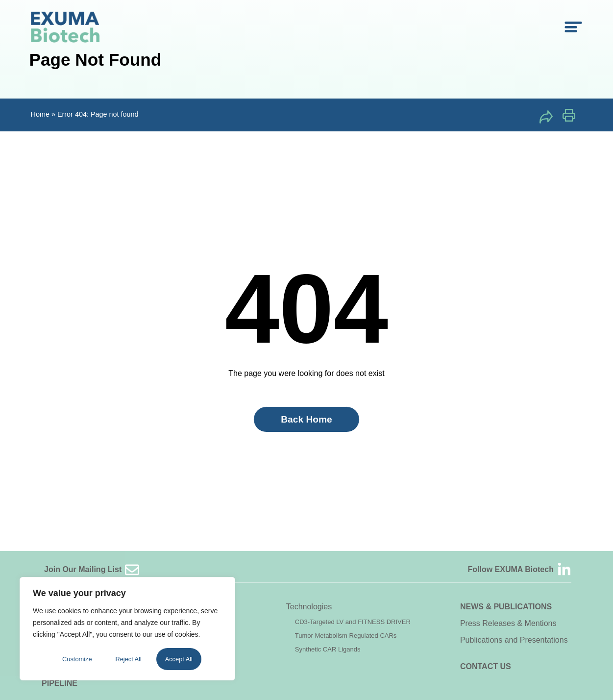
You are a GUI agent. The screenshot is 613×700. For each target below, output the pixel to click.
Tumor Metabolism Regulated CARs (346, 636)
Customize (77, 659)
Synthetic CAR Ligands (328, 649)
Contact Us (486, 666)
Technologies (309, 607)
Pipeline (60, 683)
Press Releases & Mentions (508, 623)
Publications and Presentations (514, 640)
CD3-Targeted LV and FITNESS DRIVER (353, 622)
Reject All (128, 659)
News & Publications (506, 607)
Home (40, 114)
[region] (127, 629)
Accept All (179, 659)
